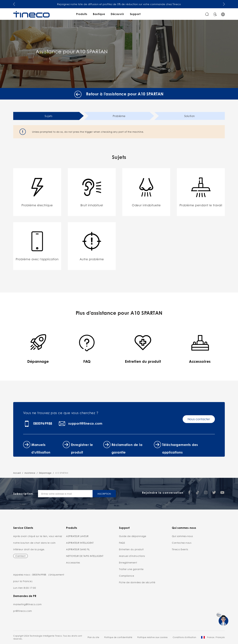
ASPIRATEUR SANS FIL (78, 549)
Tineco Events (180, 549)
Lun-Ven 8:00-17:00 (25, 588)
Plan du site (93, 637)
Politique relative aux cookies (153, 637)
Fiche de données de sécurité (137, 582)
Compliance (127, 576)
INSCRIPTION (104, 494)
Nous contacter (199, 419)
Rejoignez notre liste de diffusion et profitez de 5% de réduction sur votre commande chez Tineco (119, 4)
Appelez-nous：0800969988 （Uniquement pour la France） (39, 578)
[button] (14, 3)
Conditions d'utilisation (184, 637)
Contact (20, 556)
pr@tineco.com (23, 611)
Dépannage (45, 473)
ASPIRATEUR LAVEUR (77, 536)
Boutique (99, 14)
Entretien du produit (131, 549)
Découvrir (117, 14)
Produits (82, 14)
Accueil (17, 473)
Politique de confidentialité (118, 637)
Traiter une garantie (131, 569)
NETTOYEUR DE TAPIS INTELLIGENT (85, 556)
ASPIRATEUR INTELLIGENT (80, 543)
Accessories (73, 562)
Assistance (30, 473)
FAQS (122, 543)
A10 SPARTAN (62, 473)
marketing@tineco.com (27, 604)
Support (135, 14)
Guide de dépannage (133, 536)
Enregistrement (128, 562)
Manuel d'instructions (132, 556)
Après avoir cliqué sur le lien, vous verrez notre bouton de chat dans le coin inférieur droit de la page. (38, 543)
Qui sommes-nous (182, 536)
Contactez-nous (182, 543)
